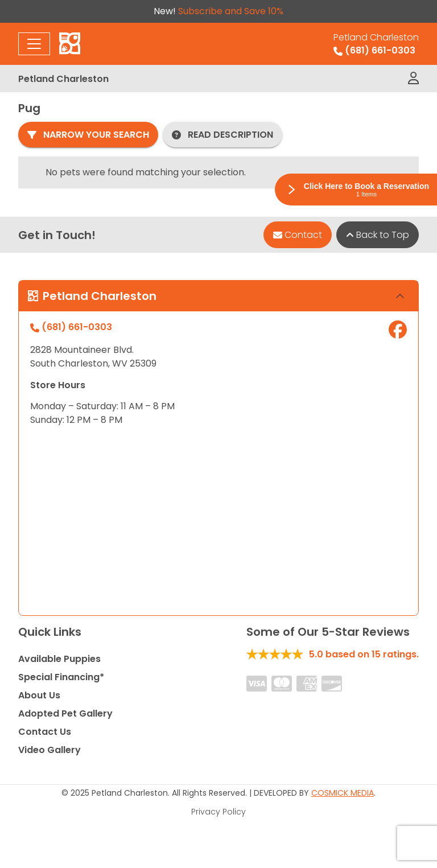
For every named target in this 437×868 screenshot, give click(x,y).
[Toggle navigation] (34, 44)
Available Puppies (59, 659)
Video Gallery (50, 750)
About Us (39, 695)
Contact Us (45, 732)
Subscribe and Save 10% (231, 11)
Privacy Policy (218, 812)
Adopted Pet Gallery (65, 713)
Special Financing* (61, 677)
